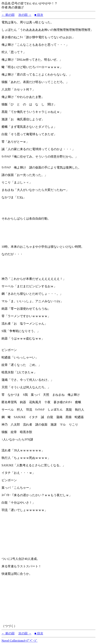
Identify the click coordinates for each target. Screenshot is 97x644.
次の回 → (25, 15)
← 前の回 (8, 15)
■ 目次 (39, 15)
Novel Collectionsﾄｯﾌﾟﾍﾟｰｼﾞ (20, 641)
